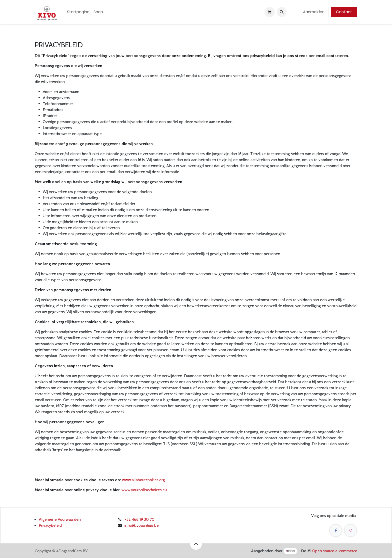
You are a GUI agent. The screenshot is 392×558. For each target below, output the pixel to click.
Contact (344, 12)
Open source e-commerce (335, 551)
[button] (282, 12)
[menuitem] (78, 12)
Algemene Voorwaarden (60, 519)
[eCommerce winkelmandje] (269, 12)
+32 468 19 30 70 (139, 519)
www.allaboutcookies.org (143, 480)
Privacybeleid (50, 525)
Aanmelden (314, 12)
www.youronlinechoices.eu (144, 490)
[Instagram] (350, 530)
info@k (130, 525)
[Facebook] (336, 530)
